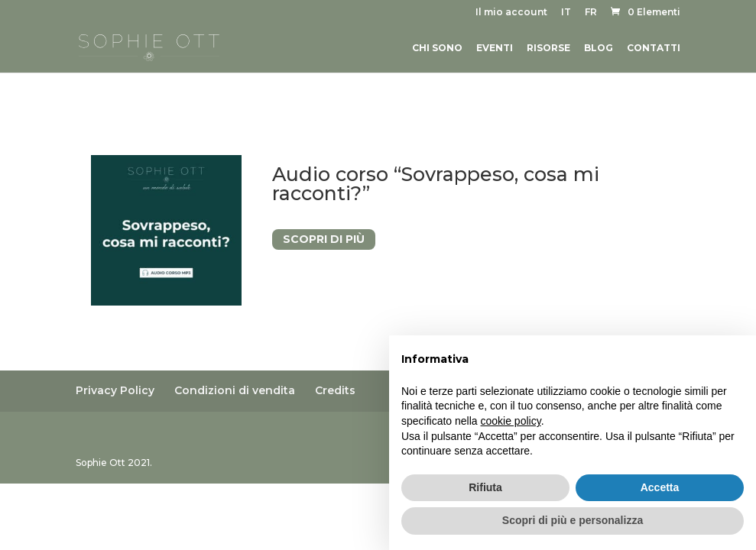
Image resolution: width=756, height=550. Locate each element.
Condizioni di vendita (235, 390)
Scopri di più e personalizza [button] (573, 520)
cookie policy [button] (511, 421)
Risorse (548, 48)
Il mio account (511, 13)
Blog (599, 48)
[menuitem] (566, 16)
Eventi (495, 48)
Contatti (654, 48)
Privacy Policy (115, 390)
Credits (335, 390)
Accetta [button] (660, 487)
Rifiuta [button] (485, 487)
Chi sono (437, 48)
